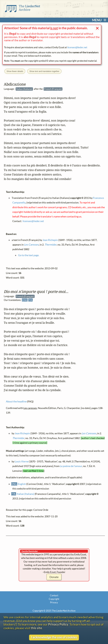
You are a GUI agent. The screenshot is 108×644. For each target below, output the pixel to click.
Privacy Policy (58, 624)
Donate (54, 577)
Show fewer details (15, 71)
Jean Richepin (22, 433)
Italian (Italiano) (26, 494)
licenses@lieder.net (77, 47)
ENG (25, 300)
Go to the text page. (29, 255)
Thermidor (18, 438)
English (22, 484)
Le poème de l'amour (71, 466)
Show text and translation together (44, 71)
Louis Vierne (21, 462)
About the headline (16, 401)
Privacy (54, 602)
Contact (54, 595)
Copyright (54, 599)
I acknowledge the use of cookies (54, 637)
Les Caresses (89, 433)
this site (36, 628)
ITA (30, 300)
